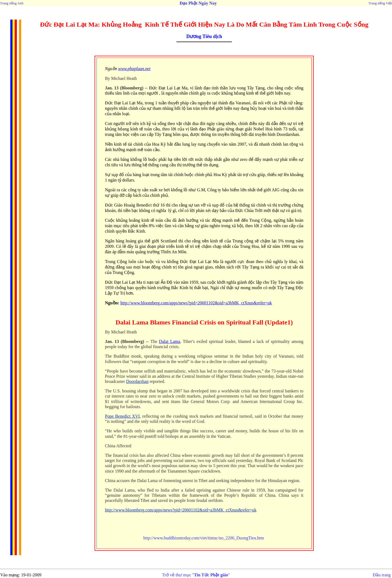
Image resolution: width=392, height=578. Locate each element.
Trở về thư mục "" (196, 575)
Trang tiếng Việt (380, 3)
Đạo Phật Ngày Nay (198, 3)
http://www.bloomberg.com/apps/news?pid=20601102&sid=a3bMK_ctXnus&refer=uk (196, 303)
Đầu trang (382, 575)
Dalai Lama (170, 341)
